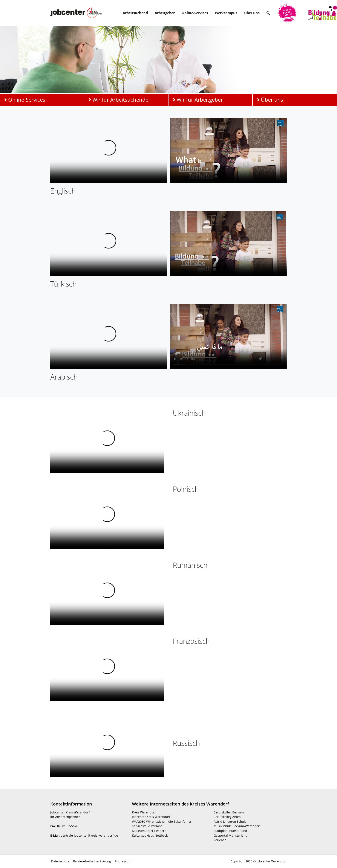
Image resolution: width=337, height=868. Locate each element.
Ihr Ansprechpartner (65, 817)
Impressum (123, 861)
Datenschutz (60, 861)
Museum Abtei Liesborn (149, 831)
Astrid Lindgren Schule (230, 821)
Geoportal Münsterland (231, 835)
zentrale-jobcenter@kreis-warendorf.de (90, 835)
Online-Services (25, 100)
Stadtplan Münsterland (230, 831)
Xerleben (220, 840)
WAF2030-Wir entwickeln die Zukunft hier (162, 821)
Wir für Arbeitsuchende (118, 100)
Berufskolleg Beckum (229, 812)
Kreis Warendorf (144, 812)
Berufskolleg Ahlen (227, 817)
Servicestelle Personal (148, 826)
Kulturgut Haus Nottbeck (150, 835)
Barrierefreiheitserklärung (92, 861)
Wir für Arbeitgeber (198, 100)
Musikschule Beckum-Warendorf (237, 826)
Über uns (270, 100)
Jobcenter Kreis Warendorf (151, 817)
